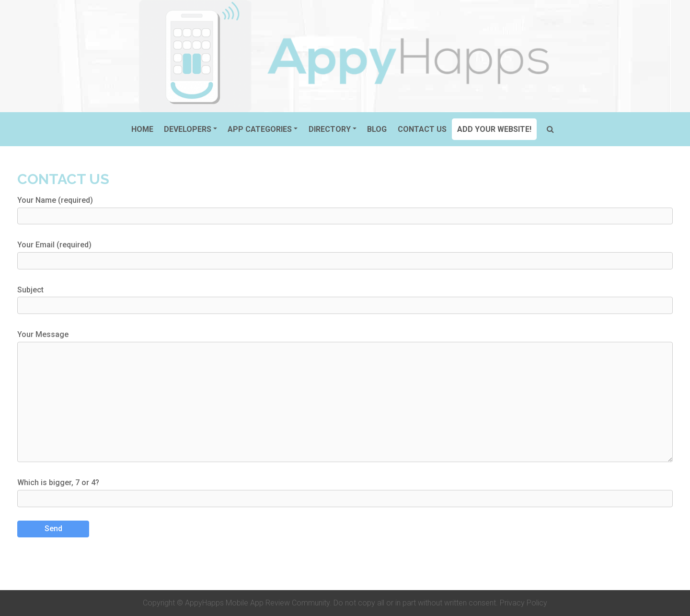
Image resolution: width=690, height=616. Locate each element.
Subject (345, 300)
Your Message (345, 396)
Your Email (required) (345, 255)
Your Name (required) (345, 210)
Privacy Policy (523, 603)
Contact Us (422, 129)
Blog (377, 129)
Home (142, 129)
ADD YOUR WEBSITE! (494, 129)
